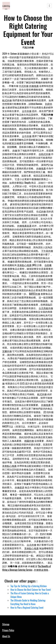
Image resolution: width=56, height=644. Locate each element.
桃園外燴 (29, 441)
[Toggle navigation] (49, 6)
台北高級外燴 (46, 308)
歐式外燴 (7, 100)
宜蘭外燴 (7, 351)
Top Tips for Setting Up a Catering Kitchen (29, 586)
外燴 (15, 150)
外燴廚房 (20, 487)
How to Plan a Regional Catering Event (27, 608)
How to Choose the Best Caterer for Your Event (31, 590)
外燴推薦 (34, 86)
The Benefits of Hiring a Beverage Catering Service (27, 568)
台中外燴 (27, 111)
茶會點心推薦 (24, 265)
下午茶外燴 (47, 251)
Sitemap (6, 624)
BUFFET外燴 (35, 294)
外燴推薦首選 (24, 226)
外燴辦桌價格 (41, 570)
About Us (6, 636)
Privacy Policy (8, 630)
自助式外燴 (45, 154)
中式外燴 (24, 86)
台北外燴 (32, 545)
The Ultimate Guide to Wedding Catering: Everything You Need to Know (28, 602)
